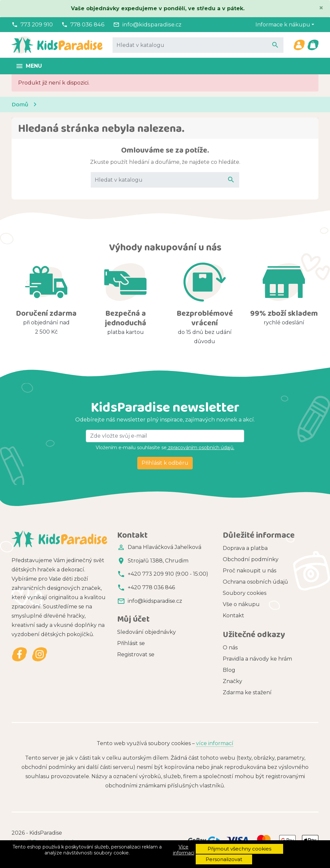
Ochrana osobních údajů (255, 582)
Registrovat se (136, 654)
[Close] (321, 8)
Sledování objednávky (147, 632)
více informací (215, 743)
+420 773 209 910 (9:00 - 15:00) (168, 574)
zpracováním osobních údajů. (200, 448)
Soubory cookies (245, 593)
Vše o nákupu (241, 604)
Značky (232, 681)
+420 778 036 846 (151, 587)
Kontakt (233, 615)
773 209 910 (37, 24)
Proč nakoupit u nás (249, 571)
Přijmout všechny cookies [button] (239, 849)
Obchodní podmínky (251, 559)
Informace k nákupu (283, 25)
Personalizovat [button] (224, 859)
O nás (230, 648)
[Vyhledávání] (198, 45)
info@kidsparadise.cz (152, 24)
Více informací (184, 850)
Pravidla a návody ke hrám (257, 659)
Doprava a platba (245, 548)
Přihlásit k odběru (165, 463)
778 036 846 (87, 24)
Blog (229, 670)
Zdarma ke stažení (247, 692)
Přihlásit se (131, 643)
